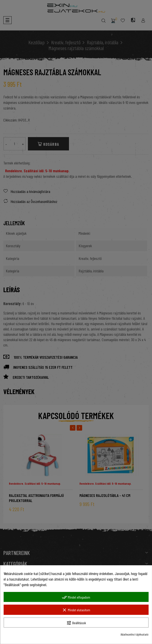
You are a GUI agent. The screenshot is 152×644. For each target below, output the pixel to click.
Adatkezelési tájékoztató (134, 634)
